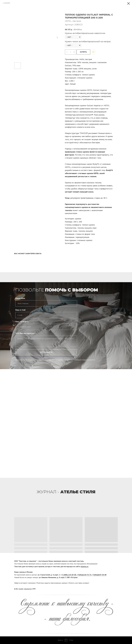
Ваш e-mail (20, 310)
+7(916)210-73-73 (84, 575)
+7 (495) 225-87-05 (69, 575)
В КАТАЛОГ (7, 3)
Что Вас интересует (25, 333)
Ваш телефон (22, 322)
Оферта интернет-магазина (25, 583)
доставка (79, 583)
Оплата (72, 583)
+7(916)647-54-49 (99, 575)
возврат (86, 583)
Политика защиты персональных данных (52, 583)
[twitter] (116, 589)
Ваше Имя (20, 298)
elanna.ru (85, 566)
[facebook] (112, 589)
